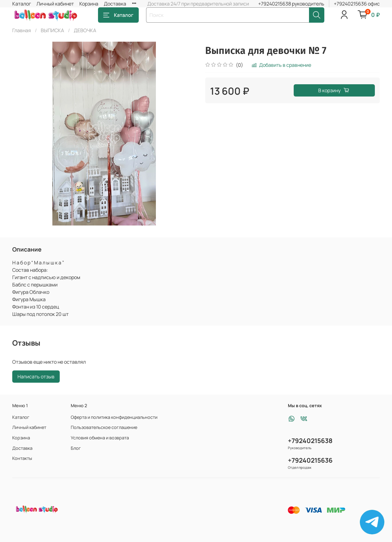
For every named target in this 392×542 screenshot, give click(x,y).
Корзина (89, 4)
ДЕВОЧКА (85, 30)
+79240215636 (310, 460)
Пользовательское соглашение (104, 427)
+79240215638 (310, 441)
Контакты (22, 458)
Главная (22, 30)
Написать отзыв (36, 377)
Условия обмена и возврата (100, 438)
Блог (76, 448)
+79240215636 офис (357, 4)
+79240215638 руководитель (291, 4)
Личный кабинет (55, 4)
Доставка (115, 4)
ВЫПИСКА (52, 30)
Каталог (22, 4)
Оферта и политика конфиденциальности (114, 417)
